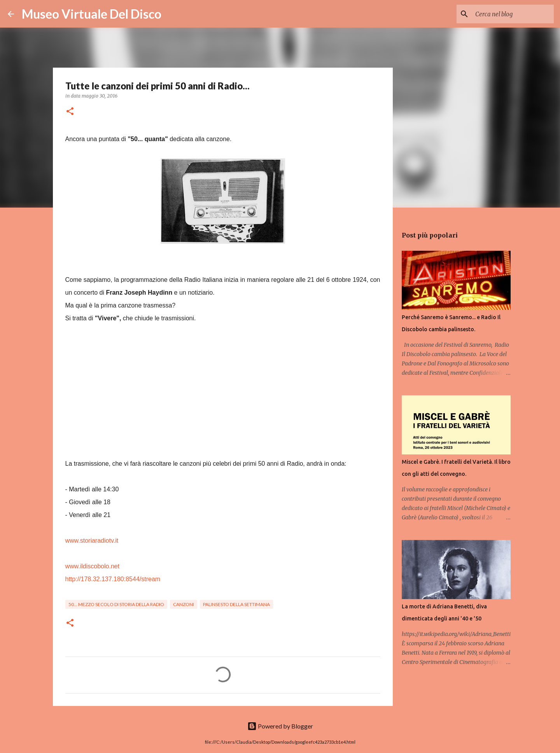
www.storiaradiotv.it (92, 541)
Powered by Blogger (280, 726)
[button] (70, 112)
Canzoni (184, 604)
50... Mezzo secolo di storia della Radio (116, 604)
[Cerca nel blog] (513, 14)
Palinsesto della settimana (236, 604)
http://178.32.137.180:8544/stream (113, 579)
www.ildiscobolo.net (93, 566)
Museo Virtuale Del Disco (92, 14)
